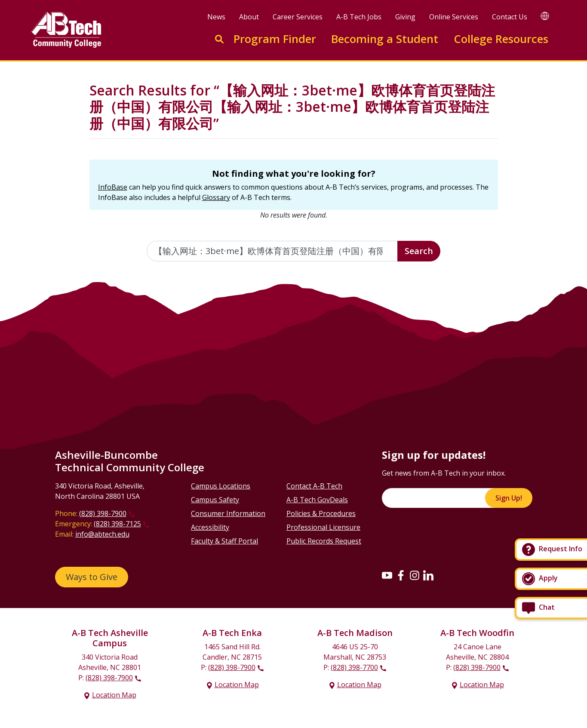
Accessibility (210, 527)
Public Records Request (324, 541)
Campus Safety (215, 500)
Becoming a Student (385, 39)
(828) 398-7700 (354, 667)
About (249, 17)
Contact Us (510, 17)
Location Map (114, 695)
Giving (405, 17)
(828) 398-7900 (103, 513)
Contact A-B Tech (314, 486)
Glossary (216, 197)
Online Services (454, 17)
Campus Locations (221, 486)
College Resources (501, 39)
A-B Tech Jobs (359, 17)
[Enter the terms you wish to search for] (272, 251)
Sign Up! (509, 498)
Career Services (298, 17)
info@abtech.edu (102, 534)
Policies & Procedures (321, 513)
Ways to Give (92, 577)
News (216, 17)
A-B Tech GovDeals (317, 500)
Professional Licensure (323, 527)
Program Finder (275, 39)
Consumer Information (228, 513)
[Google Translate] (545, 16)
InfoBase (113, 187)
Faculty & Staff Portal (224, 541)
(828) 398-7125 (117, 524)
